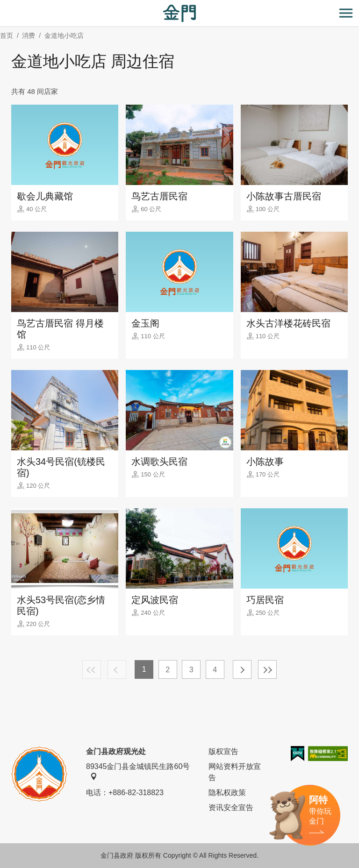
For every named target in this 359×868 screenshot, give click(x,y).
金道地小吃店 (64, 36)
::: (3, 5)
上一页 (117, 669)
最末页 (267, 669)
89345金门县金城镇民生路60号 (138, 771)
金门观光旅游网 (179, 13)
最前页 (92, 669)
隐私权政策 (227, 793)
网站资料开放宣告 (235, 772)
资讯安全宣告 (231, 808)
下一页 (242, 669)
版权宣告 (223, 751)
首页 (7, 36)
